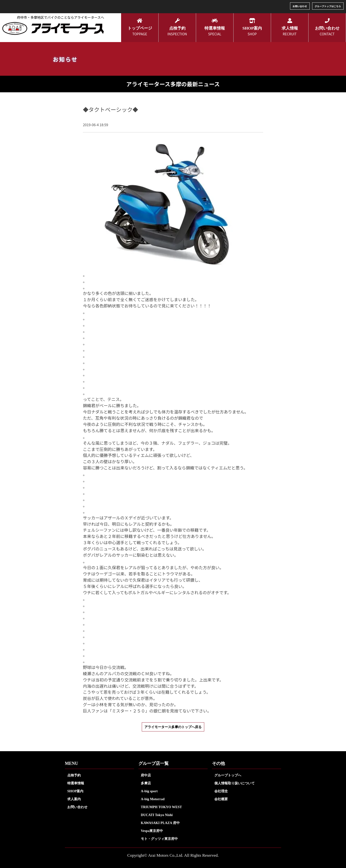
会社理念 (221, 791)
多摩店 (146, 783)
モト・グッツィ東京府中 (159, 839)
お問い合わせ (300, 6)
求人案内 (74, 799)
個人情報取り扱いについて (235, 783)
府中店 (146, 775)
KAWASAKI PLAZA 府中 (160, 823)
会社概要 (221, 799)
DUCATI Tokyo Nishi (157, 815)
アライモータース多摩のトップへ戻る (173, 727)
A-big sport (149, 791)
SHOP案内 (75, 791)
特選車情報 (76, 783)
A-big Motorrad (153, 799)
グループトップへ (228, 775)
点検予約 (74, 775)
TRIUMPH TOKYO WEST (161, 807)
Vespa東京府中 (152, 831)
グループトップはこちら (328, 6)
